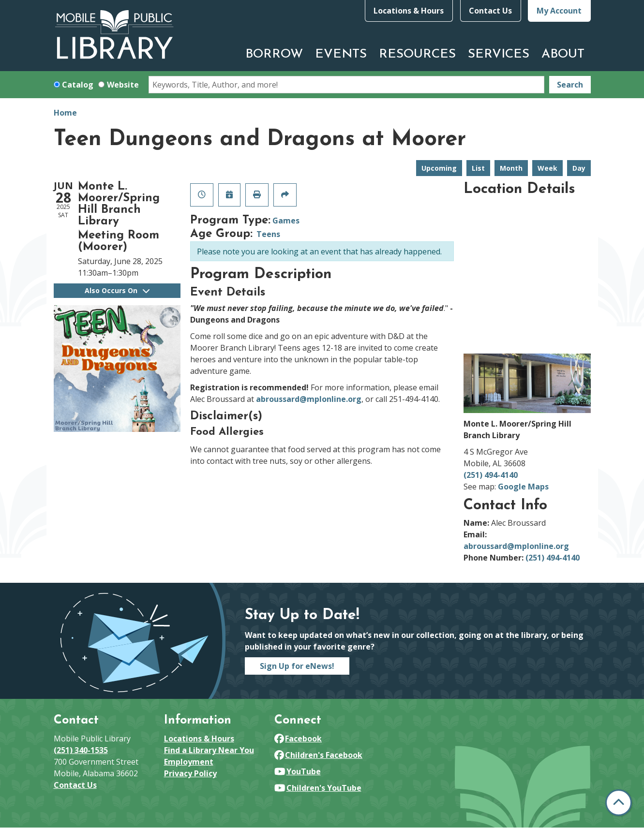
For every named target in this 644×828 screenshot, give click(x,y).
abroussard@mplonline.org (309, 399)
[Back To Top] (619, 803)
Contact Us (490, 11)
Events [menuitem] (341, 54)
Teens (268, 234)
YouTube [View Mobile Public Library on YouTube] (298, 771)
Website (123, 85)
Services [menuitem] (499, 54)
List (478, 168)
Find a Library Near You (209, 750)
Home (65, 113)
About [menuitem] (563, 54)
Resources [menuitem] (417, 54)
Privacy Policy (190, 773)
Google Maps (523, 487)
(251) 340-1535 (81, 750)
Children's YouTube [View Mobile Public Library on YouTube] (318, 788)
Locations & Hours (409, 11)
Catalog (78, 85)
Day (579, 168)
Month (511, 168)
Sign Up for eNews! (297, 666)
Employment (189, 762)
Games (286, 221)
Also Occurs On (117, 290)
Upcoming (439, 168)
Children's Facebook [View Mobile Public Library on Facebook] (319, 755)
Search (570, 85)
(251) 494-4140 (491, 475)
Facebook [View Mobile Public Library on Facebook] (298, 739)
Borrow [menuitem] (274, 54)
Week (547, 168)
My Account (559, 11)
